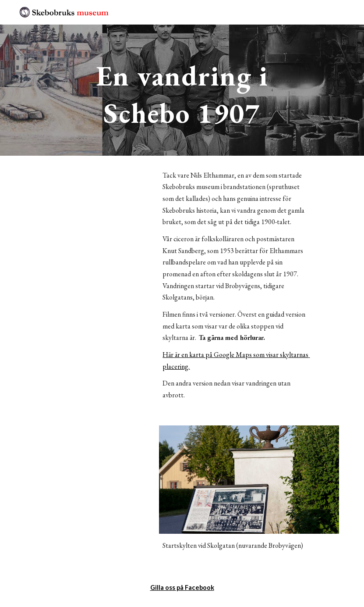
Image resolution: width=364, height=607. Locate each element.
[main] (182, 90)
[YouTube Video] (88, 202)
